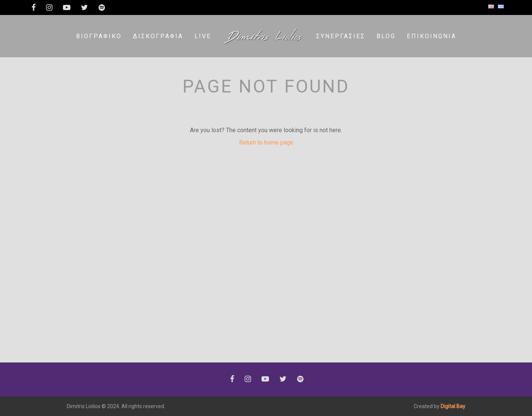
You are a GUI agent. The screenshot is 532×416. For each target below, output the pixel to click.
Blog (386, 36)
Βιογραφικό (99, 36)
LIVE (203, 36)
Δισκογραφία (158, 36)
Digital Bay (453, 406)
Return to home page (266, 142)
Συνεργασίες (341, 36)
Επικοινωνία (432, 36)
